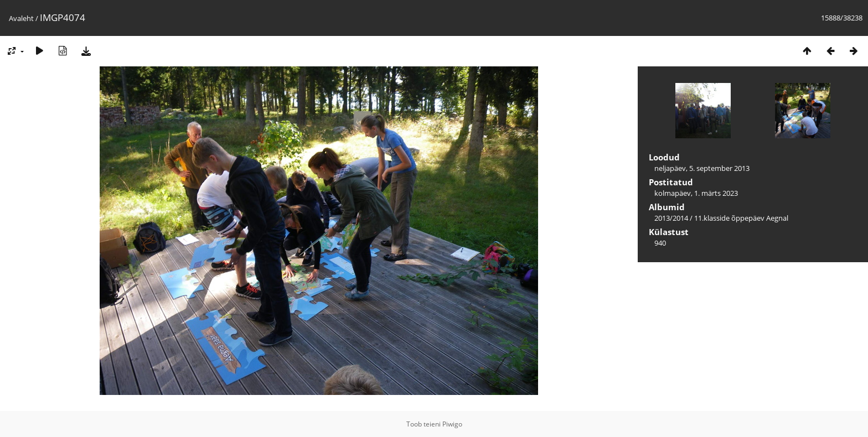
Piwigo (452, 424)
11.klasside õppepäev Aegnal (741, 218)
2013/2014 (671, 218)
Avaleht (21, 18)
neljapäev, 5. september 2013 (702, 168)
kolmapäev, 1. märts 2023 (696, 193)
